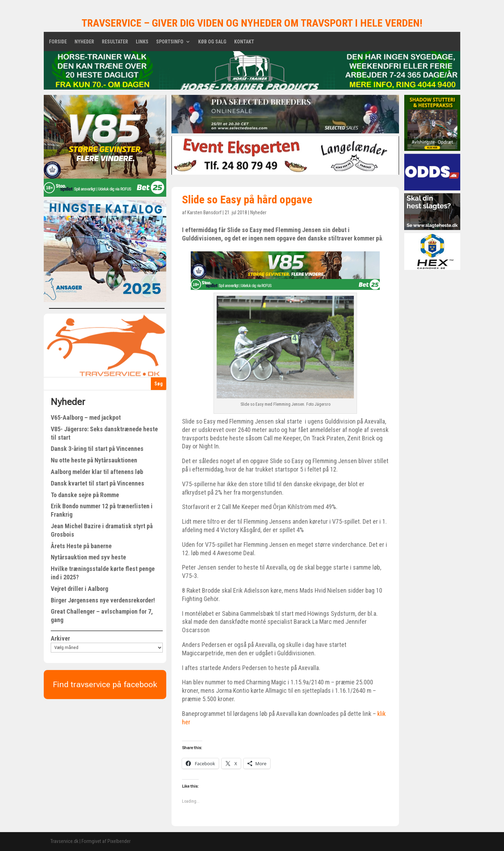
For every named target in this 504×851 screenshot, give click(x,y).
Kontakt (244, 42)
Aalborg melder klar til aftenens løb (97, 472)
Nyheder (84, 42)
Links (142, 42)
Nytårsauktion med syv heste (88, 557)
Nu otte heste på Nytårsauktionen (94, 460)
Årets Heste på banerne (81, 546)
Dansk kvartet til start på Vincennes (97, 483)
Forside (58, 42)
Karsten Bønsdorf (204, 212)
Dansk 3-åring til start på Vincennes (97, 449)
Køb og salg (212, 42)
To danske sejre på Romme (85, 495)
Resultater (115, 42)
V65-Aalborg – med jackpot (86, 417)
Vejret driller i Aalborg (79, 589)
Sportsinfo (170, 42)
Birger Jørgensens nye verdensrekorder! (103, 600)
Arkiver (60, 638)
